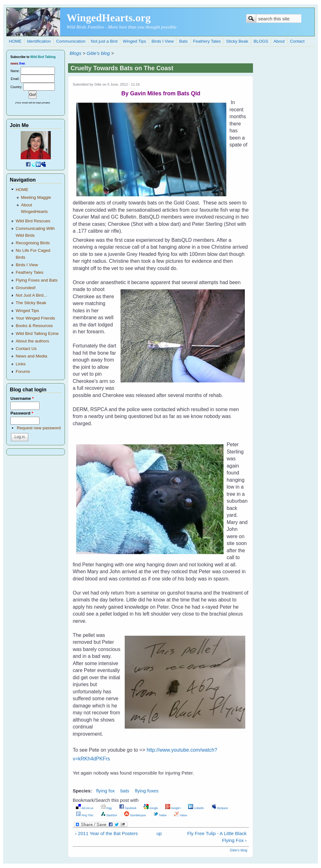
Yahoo (181, 815)
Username (22, 398)
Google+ (173, 808)
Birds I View (163, 41)
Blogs (76, 53)
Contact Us (26, 349)
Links (21, 364)
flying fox (105, 791)
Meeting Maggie (36, 197)
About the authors (32, 341)
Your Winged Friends (35, 318)
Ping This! (85, 815)
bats (125, 791)
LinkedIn (196, 808)
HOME (15, 41)
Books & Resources (34, 326)
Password (22, 413)
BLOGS (261, 41)
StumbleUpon (135, 815)
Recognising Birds (33, 243)
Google (151, 808)
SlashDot (109, 815)
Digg (106, 808)
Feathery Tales (207, 41)
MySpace (220, 808)
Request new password (39, 428)
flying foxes (147, 791)
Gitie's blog (98, 53)
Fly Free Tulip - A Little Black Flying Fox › (217, 837)
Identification (39, 41)
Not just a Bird (104, 41)
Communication (71, 41)
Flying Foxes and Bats (37, 280)
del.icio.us (85, 808)
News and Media (32, 356)
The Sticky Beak (31, 303)
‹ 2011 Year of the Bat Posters (106, 833)
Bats (184, 41)
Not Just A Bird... (31, 295)
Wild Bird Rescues (33, 221)
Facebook (128, 808)
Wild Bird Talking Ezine (37, 333)
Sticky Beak (237, 41)
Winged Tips (134, 41)
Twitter (160, 815)
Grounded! (26, 288)
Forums (23, 371)
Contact (297, 41)
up (159, 833)
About (279, 41)
